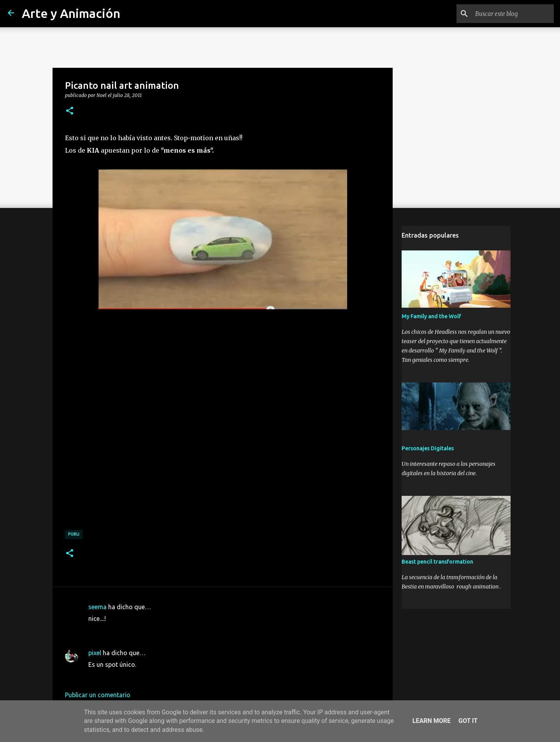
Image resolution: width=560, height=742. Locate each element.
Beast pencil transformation (437, 562)
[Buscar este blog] (513, 14)
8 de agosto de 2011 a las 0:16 (131, 676)
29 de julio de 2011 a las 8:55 (129, 630)
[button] (70, 111)
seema (97, 607)
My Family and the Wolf (431, 316)
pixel (95, 653)
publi (74, 534)
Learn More (432, 721)
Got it (468, 721)
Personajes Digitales (428, 448)
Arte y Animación (71, 13)
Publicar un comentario (98, 695)
